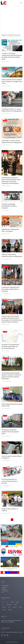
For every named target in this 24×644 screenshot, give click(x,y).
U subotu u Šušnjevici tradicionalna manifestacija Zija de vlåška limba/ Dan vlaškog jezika (12, 56)
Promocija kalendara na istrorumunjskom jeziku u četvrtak (10, 481)
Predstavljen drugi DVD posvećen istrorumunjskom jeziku (10, 432)
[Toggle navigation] (21, 3)
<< (2, 564)
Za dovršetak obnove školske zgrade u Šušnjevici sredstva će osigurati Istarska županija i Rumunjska (11, 376)
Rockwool (15, 607)
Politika (12, 602)
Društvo (5, 41)
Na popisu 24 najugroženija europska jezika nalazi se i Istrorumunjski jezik (10, 346)
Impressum (4, 587)
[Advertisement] (12, 20)
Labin (3, 602)
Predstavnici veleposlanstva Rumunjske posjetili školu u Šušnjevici (10, 289)
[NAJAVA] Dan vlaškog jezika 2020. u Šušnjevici (10, 230)
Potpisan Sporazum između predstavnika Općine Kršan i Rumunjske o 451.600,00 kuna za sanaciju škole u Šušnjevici (12, 319)
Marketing (4, 589)
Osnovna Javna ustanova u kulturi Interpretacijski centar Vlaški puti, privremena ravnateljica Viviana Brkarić (11, 181)
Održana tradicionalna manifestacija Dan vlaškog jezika (12, 255)
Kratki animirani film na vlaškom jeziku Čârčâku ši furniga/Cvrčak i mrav (12, 81)
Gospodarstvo (9, 605)
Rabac (17, 602)
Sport (8, 602)
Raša (3, 605)
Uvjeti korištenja (5, 585)
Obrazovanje (6, 266)
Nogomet (4, 610)
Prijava (2, 624)
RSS (3, 592)
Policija (20, 607)
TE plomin (10, 610)
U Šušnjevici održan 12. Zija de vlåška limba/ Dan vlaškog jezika (12, 110)
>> (18, 564)
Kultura (5, 69)
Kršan (9, 607)
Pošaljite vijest (5, 591)
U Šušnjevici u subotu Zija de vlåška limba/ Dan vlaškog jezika (12, 141)
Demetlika (4, 607)
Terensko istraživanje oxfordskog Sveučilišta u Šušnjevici (9, 206)
